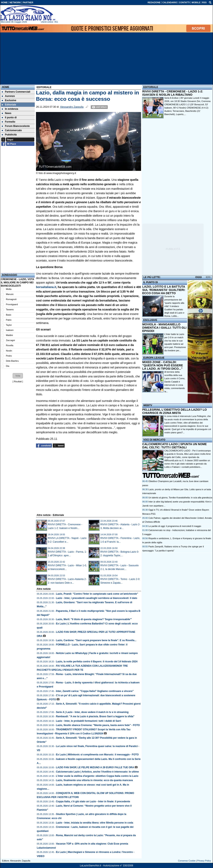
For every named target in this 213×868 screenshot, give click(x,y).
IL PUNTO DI (151, 282)
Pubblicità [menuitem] (9, 135)
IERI (208, 277)
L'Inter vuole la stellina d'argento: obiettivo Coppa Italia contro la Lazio (97, 776)
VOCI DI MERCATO (154, 440)
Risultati (18, 381)
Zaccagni (10, 340)
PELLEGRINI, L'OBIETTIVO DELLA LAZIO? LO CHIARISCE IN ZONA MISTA (174, 411)
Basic (9, 315)
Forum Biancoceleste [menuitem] (16, 126)
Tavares (10, 309)
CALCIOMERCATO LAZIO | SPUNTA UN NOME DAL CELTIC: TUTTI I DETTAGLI (174, 446)
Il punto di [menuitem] (9, 118)
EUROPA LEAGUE (154, 358)
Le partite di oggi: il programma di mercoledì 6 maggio (175, 526)
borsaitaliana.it (46, 287)
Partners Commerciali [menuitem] (16, 92)
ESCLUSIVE (150, 320)
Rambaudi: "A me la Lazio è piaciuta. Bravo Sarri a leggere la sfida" (95, 716)
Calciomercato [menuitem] (12, 130)
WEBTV (148, 405)
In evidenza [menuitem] (10, 109)
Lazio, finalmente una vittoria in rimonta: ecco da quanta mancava (94, 780)
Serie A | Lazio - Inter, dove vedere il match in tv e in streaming (92, 712)
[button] (18, 376)
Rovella (10, 345)
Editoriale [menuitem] (9, 105)
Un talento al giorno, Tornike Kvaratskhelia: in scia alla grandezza (180, 498)
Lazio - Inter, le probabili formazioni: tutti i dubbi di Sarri (89, 721)
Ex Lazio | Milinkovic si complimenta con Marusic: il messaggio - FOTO (97, 755)
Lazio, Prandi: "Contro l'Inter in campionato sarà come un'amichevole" (97, 594)
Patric (9, 320)
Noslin (9, 351)
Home (6, 87)
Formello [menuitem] (9, 122)
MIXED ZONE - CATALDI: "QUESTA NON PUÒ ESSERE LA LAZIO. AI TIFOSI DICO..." (163, 365)
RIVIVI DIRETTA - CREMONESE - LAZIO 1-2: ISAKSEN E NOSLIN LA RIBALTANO (173, 93)
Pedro (9, 356)
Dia (8, 366)
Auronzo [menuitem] (8, 96)
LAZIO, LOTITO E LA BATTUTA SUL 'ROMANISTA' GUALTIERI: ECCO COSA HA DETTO (164, 290)
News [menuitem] (7, 113)
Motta (9, 289)
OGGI (198, 277)
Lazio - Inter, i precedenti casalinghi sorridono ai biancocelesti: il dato (97, 598)
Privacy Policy (204, 861)
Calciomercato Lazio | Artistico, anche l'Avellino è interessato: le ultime (97, 772)
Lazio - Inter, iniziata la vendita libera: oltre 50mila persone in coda (95, 823)
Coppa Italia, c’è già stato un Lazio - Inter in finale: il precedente (93, 801)
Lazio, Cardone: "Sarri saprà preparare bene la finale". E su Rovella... (96, 640)
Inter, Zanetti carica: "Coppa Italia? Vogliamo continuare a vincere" (95, 691)
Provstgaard (12, 304)
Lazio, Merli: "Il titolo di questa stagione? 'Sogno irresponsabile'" (94, 619)
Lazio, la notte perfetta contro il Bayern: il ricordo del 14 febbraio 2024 (97, 662)
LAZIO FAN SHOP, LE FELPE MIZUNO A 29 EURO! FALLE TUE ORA (95, 767)
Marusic (10, 294)
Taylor (9, 325)
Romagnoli (11, 299)
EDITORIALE (151, 87)
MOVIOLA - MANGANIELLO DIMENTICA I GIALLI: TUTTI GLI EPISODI (164, 328)
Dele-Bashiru (12, 361)
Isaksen (10, 330)
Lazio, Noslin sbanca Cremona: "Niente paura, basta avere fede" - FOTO (98, 725)
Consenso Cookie (187, 861)
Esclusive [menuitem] (9, 100)
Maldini (9, 335)
